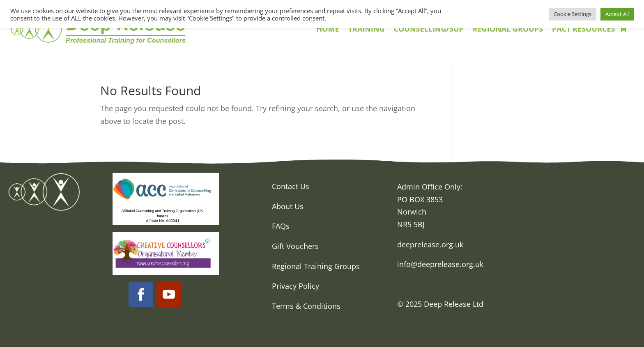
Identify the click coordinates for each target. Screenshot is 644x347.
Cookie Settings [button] (573, 14)
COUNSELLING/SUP (429, 30)
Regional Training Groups (316, 266)
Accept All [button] (617, 14)
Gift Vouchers (295, 246)
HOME (328, 30)
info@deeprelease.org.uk (440, 264)
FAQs (281, 226)
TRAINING (367, 30)
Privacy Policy (296, 286)
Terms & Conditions (306, 306)
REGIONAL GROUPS (508, 30)
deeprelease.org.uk (430, 244)
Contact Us (291, 186)
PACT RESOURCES (583, 30)
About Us (288, 206)
